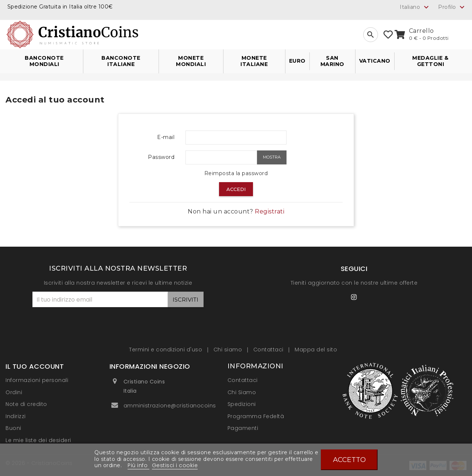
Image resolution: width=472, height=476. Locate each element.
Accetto (349, 460)
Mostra (272, 157)
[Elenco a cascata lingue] (415, 7)
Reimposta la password (236, 173)
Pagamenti (243, 428)
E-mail (166, 137)
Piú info (138, 465)
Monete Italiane (254, 61)
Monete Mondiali (191, 61)
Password (161, 157)
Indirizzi (16, 416)
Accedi (236, 189)
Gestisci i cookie (175, 465)
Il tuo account (35, 366)
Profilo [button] (452, 7)
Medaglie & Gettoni (430, 61)
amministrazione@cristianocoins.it (172, 406)
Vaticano (375, 61)
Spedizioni (242, 404)
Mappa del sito (316, 350)
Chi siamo (229, 350)
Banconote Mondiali (44, 61)
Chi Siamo (242, 392)
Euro (297, 61)
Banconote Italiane (121, 61)
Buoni (13, 428)
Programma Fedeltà (256, 416)
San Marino (332, 61)
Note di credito (26, 404)
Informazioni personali (37, 380)
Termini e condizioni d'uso (166, 350)
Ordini (14, 392)
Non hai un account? (236, 211)
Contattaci (269, 350)
